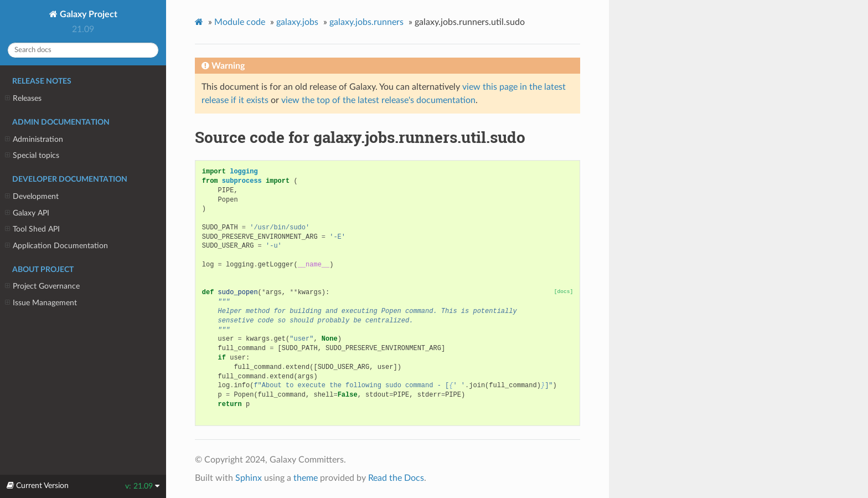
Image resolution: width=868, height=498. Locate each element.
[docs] (564, 292)
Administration (34, 140)
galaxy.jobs (297, 22)
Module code (240, 22)
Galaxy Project (87, 14)
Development (32, 197)
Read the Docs (396, 478)
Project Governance (42, 286)
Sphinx (249, 478)
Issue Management (41, 303)
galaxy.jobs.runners (366, 22)
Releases (23, 99)
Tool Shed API (32, 229)
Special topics (32, 156)
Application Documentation (56, 246)
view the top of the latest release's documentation (378, 100)
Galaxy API (27, 213)
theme (306, 478)
